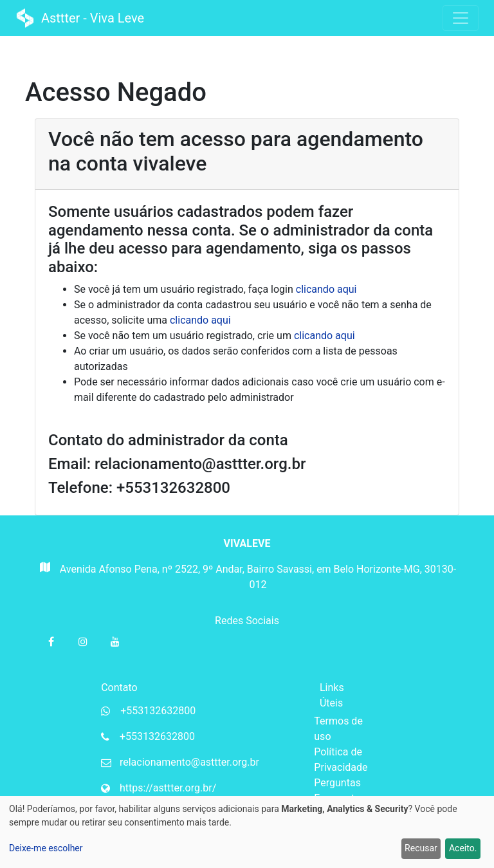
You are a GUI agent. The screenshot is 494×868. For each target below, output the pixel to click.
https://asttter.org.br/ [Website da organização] (168, 788)
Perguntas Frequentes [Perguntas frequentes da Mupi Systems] (340, 790)
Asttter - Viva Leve (81, 18)
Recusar (421, 848)
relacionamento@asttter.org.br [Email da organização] (189, 762)
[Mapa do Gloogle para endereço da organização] (44, 581)
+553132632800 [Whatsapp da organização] (158, 711)
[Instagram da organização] (83, 642)
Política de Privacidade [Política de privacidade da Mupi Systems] (341, 760)
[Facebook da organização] (51, 642)
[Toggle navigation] (461, 18)
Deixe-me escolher (46, 848)
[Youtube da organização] (115, 642)
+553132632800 (157, 736)
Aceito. (463, 848)
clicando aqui (326, 289)
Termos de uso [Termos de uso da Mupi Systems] (338, 729)
